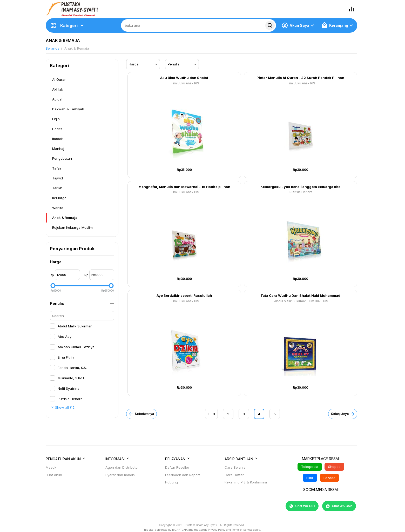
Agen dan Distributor (122, 467)
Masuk (51, 467)
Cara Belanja (235, 467)
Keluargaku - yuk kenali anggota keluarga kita (301, 187)
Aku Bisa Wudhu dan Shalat (184, 78)
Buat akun (54, 475)
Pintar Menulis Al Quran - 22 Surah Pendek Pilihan (300, 78)
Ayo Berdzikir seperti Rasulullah (184, 296)
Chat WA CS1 (302, 506)
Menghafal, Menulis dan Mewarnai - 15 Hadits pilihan (184, 187)
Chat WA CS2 (339, 506)
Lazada (329, 478)
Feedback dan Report (183, 475)
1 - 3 (211, 414)
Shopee (334, 467)
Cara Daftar (234, 475)
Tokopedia (310, 467)
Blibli (310, 478)
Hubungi (172, 482)
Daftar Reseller (177, 467)
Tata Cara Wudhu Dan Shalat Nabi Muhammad (300, 296)
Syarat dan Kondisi (120, 475)
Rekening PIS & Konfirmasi (246, 482)
